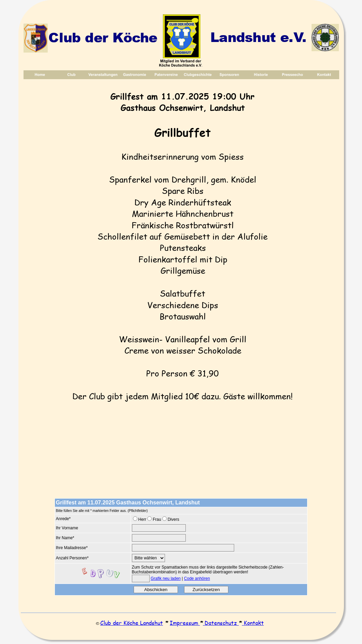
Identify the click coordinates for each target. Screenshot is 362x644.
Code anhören (197, 578)
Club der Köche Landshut (132, 623)
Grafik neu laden (166, 578)
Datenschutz (222, 623)
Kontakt (254, 623)
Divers (174, 519)
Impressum (185, 623)
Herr (142, 519)
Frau (157, 519)
